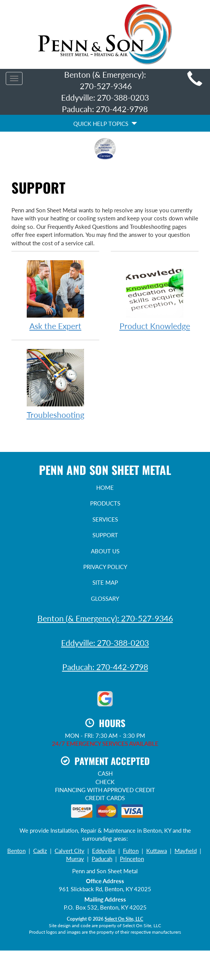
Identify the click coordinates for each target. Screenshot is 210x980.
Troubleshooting (55, 384)
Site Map (105, 582)
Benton (16, 851)
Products (105, 503)
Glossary (105, 598)
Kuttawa (157, 851)
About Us (105, 551)
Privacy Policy (105, 567)
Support (105, 535)
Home (105, 488)
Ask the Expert (55, 295)
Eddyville (104, 851)
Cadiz (40, 851)
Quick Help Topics (105, 124)
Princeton (132, 859)
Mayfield (186, 851)
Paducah (102, 859)
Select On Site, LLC (124, 919)
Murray (75, 859)
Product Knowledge (155, 295)
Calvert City (69, 851)
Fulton (131, 851)
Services (105, 519)
